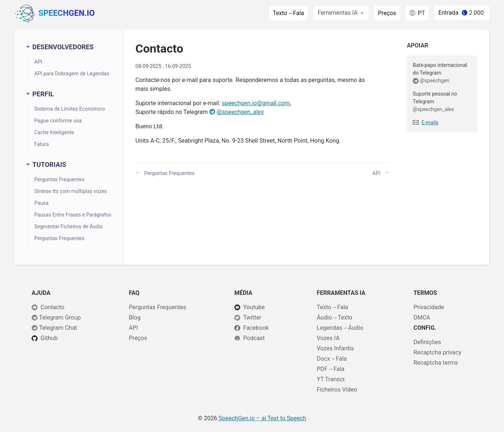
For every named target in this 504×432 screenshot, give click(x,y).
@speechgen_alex (240, 112)
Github (49, 338)
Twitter (252, 317)
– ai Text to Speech (262, 418)
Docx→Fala (332, 359)
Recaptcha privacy (437, 352)
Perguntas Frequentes (59, 179)
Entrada (448, 13)
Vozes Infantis (335, 348)
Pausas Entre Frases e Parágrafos (73, 215)
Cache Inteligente (54, 132)
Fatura (42, 144)
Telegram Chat (58, 328)
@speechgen (435, 81)
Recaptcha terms (436, 363)
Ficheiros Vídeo (337, 390)
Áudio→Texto (335, 317)
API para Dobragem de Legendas (72, 74)
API (38, 62)
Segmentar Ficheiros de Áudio (69, 226)
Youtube (254, 307)
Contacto (52, 307)
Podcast (254, 338)
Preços (387, 13)
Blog (135, 317)
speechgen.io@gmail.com (256, 103)
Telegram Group (60, 317)
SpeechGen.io (55, 14)
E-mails (430, 122)
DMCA (422, 317)
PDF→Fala (331, 369)
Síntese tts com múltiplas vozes (71, 191)
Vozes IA (328, 338)
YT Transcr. (331, 379)
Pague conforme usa (58, 121)
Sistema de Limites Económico (70, 109)
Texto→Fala (288, 13)
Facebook (256, 328)
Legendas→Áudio (340, 328)
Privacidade (429, 307)
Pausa (41, 203)
